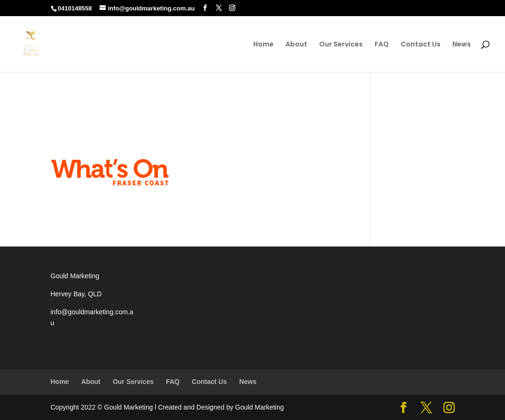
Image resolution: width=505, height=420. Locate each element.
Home (263, 45)
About (296, 45)
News (462, 45)
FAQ (382, 45)
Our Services (341, 45)
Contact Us (421, 45)
